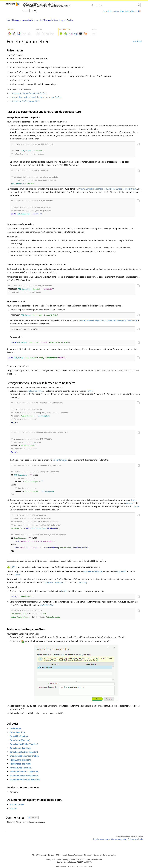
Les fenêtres (15, 736)
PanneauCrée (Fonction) (20, 775)
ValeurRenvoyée (35, 393)
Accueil (106, 11)
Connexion (114, 11)
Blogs (64, 855)
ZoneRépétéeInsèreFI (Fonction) (24, 783)
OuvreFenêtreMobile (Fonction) (24, 751)
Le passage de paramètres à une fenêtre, (28, 93)
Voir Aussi (137, 41)
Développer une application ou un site (27, 20)
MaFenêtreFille (47, 612)
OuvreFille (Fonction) (19, 743)
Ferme (90, 393)
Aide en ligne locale (135, 846)
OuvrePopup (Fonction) (20, 755)
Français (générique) (128, 11)
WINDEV (13, 816)
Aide (8, 20)
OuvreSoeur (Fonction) (20, 747)
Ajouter (33, 825)
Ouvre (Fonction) (17, 739)
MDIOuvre (132, 190)
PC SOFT (35, 855)
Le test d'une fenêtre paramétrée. (25, 101)
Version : (26, 11)
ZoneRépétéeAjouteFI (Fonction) (24, 779)
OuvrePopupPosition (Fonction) (24, 759)
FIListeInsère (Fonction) (20, 771)
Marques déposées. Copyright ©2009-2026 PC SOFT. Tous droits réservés (74, 860)
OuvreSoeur (121, 190)
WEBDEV (77, 866)
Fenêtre (70, 20)
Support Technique (75, 855)
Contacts (97, 855)
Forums (51, 855)
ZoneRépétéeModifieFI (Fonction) (25, 787)
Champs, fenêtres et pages (55, 20)
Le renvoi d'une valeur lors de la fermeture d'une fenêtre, (36, 97)
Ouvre (82, 190)
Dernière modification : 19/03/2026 (129, 844)
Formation (88, 855)
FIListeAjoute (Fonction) (20, 767)
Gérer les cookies (110, 855)
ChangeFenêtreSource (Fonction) (24, 763)
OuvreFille (110, 190)
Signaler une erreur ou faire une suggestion (110, 846)
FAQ (58, 855)
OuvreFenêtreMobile (95, 190)
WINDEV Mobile (17, 812)
